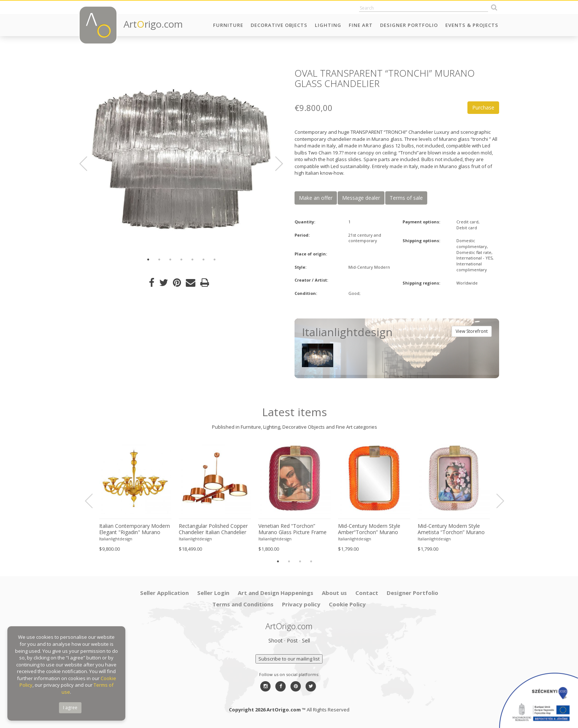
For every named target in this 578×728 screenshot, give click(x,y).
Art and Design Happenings (276, 593)
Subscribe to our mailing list (289, 659)
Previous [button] (88, 164)
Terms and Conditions (243, 604)
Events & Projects (472, 25)
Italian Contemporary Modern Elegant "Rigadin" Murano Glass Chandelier (135, 529)
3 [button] (170, 259)
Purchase (483, 107)
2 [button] (159, 259)
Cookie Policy (347, 604)
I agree (70, 708)
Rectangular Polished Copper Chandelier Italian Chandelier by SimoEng (213, 529)
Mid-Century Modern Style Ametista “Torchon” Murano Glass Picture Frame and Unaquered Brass (451, 529)
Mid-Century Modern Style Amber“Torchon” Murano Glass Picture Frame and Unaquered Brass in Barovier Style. (372, 529)
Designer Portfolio (409, 25)
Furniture (228, 25)
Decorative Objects (279, 25)
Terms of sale (406, 198)
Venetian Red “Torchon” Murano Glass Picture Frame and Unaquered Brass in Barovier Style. (293, 529)
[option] (181, 159)
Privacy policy (301, 604)
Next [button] (275, 164)
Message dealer (361, 198)
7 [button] (215, 259)
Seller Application (164, 593)
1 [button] (148, 259)
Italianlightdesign (116, 539)
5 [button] (192, 259)
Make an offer (316, 198)
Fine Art (361, 25)
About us (334, 593)
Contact (367, 593)
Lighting (328, 25)
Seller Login (213, 593)
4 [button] (181, 259)
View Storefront (472, 331)
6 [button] (203, 259)
